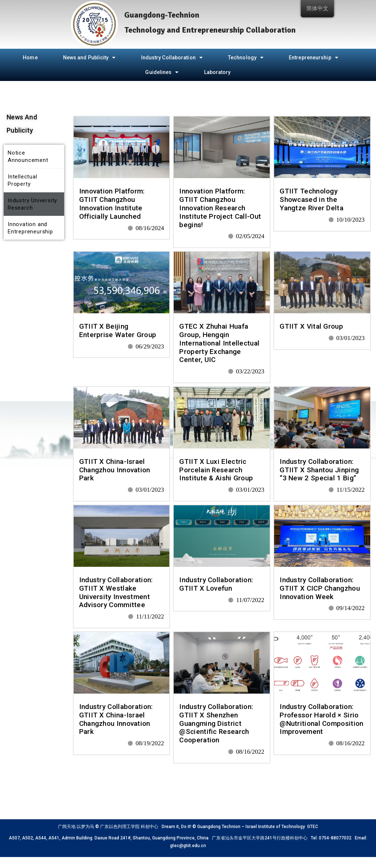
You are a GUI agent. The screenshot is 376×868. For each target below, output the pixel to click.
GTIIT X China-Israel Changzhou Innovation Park (115, 470)
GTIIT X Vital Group (311, 326)
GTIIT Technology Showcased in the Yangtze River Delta (312, 200)
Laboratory (218, 72)
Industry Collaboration (172, 58)
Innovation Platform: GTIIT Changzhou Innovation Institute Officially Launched (112, 204)
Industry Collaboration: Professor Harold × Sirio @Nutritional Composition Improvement (321, 719)
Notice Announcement (28, 156)
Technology (246, 58)
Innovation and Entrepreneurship (30, 228)
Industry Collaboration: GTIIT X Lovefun (216, 584)
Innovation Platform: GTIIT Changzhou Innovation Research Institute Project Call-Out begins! (220, 208)
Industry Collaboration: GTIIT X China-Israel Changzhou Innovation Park (116, 719)
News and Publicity (89, 58)
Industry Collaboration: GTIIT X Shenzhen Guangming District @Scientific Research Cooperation (216, 723)
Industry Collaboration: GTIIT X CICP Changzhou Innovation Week (320, 588)
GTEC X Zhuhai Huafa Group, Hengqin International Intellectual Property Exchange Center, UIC (219, 343)
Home (30, 58)
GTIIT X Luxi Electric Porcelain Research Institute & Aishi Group (216, 470)
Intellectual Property (23, 180)
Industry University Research (32, 204)
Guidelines (162, 72)
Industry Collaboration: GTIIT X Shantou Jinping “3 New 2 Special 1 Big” (319, 470)
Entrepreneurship (314, 58)
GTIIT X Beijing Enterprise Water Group (118, 330)
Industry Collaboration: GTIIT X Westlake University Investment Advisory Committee (116, 592)
